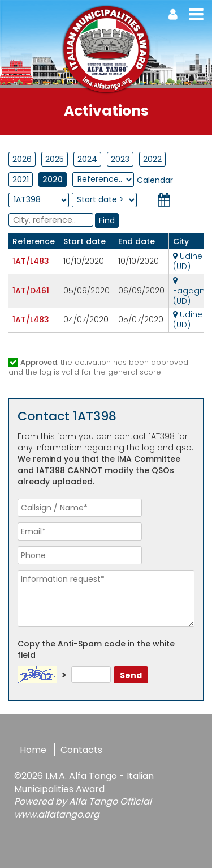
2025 (55, 159)
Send (131, 675)
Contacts (81, 750)
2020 (53, 180)
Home (33, 750)
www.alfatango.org (57, 814)
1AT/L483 (31, 261)
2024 (87, 159)
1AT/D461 (31, 291)
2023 (120, 159)
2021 (21, 180)
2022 (152, 159)
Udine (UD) (188, 261)
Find (107, 220)
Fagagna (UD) (192, 292)
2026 (22, 159)
